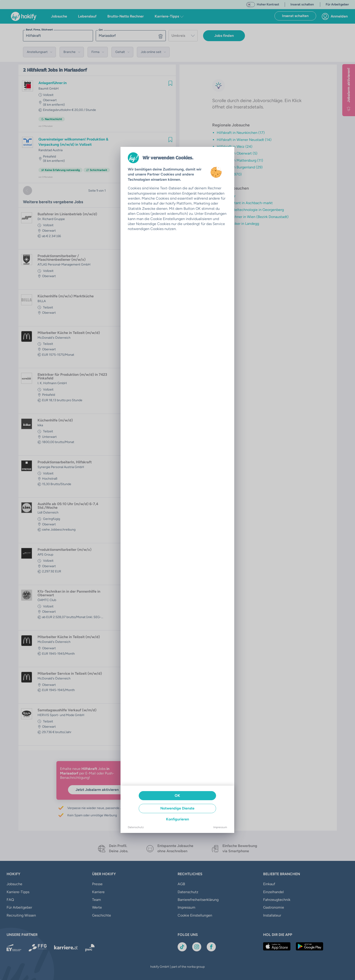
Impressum (220, 827)
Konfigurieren (177, 819)
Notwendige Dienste (177, 808)
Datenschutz (136, 827)
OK (177, 796)
